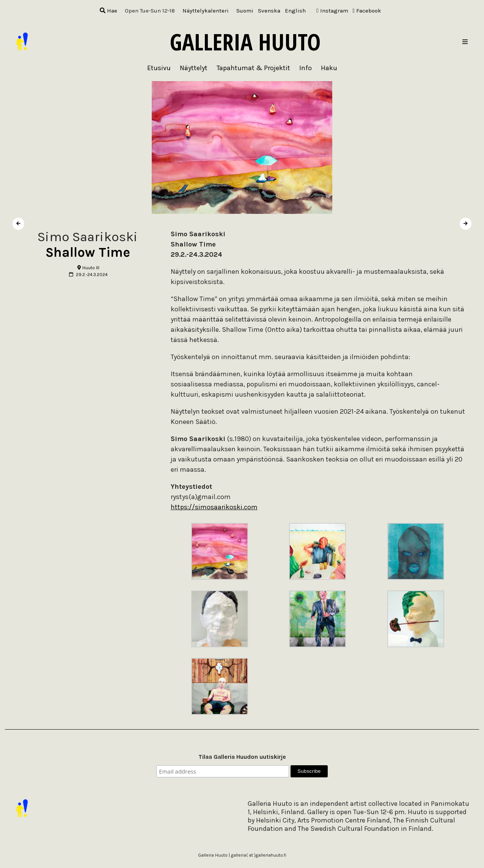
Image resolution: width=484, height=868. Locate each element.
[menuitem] (245, 11)
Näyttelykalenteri (206, 11)
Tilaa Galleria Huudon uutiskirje (242, 757)
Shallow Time (88, 252)
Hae (108, 11)
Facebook (367, 11)
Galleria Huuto (245, 42)
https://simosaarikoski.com (214, 507)
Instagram (332, 11)
